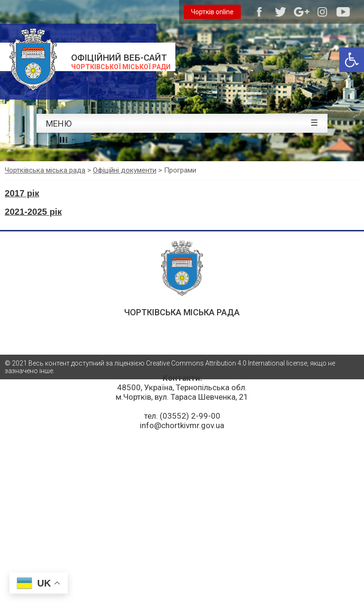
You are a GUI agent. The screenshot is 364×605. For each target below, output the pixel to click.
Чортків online (212, 12)
